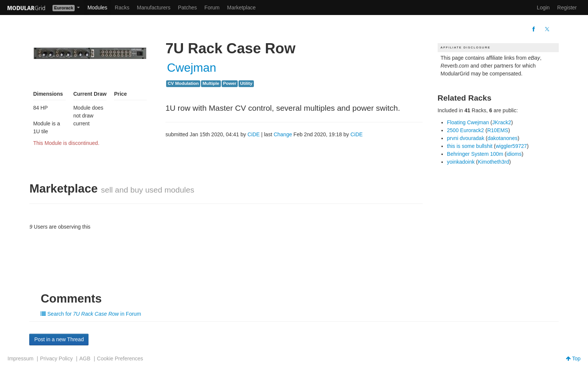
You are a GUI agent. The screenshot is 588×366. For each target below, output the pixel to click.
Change (283, 134)
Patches (187, 8)
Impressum (20, 358)
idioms (514, 154)
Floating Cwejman (468, 122)
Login (543, 8)
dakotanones (502, 138)
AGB (85, 358)
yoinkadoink (461, 162)
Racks (122, 8)
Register (567, 8)
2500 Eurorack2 (466, 130)
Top (573, 358)
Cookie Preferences (120, 358)
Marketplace (241, 8)
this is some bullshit (470, 146)
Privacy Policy (56, 358)
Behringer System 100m (475, 154)
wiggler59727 (511, 146)
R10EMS (498, 130)
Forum (212, 8)
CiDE (254, 134)
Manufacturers (154, 8)
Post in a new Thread (59, 339)
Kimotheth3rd (493, 162)
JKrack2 (502, 122)
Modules (97, 8)
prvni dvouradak (466, 138)
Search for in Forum (91, 314)
